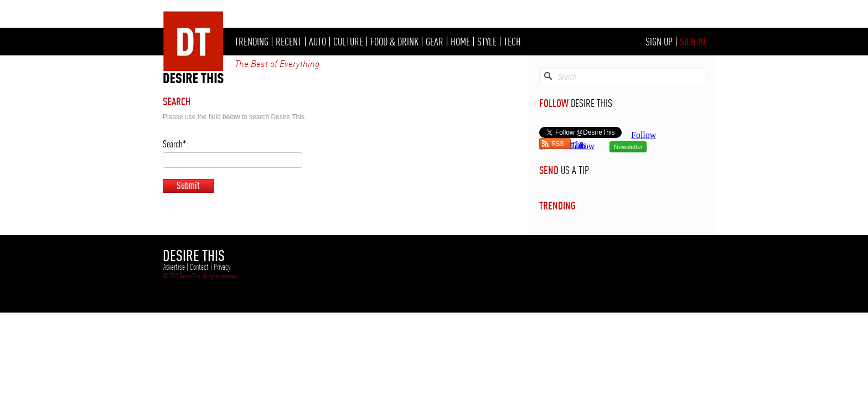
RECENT (289, 42)
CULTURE (348, 42)
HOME (460, 42)
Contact (199, 267)
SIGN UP (659, 42)
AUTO (317, 42)
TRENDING (252, 42)
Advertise (174, 267)
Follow (582, 146)
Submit (188, 185)
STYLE (487, 42)
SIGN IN (693, 42)
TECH (512, 42)
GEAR (435, 42)
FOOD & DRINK (394, 42)
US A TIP (575, 170)
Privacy (222, 267)
